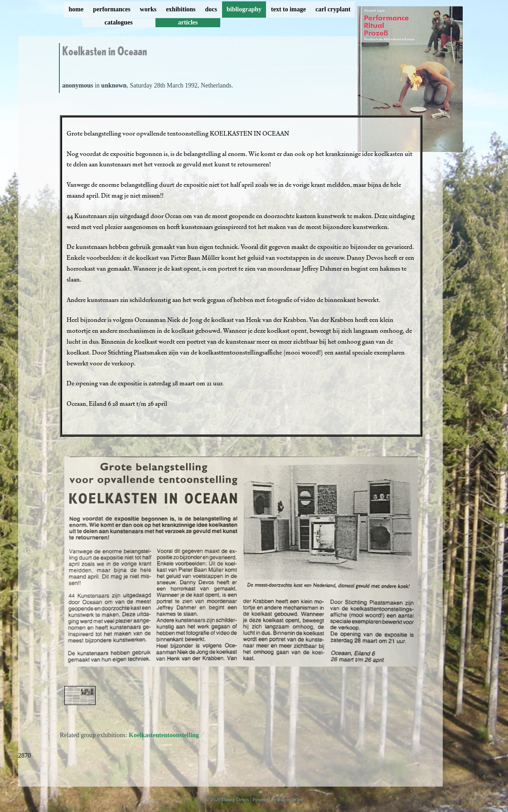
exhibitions (181, 9)
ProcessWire (290, 799)
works (148, 9)
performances (111, 9)
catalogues (119, 22)
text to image (288, 9)
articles (188, 22)
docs (211, 9)
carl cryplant (333, 9)
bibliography (244, 9)
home (76, 9)
